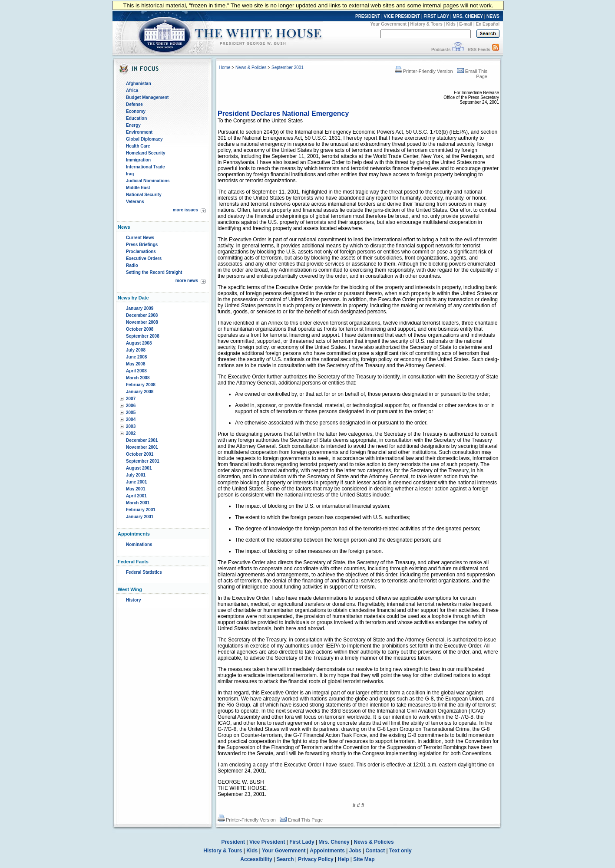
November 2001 (142, 447)
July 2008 (136, 350)
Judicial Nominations (148, 181)
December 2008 (142, 315)
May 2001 (136, 489)
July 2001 (136, 475)
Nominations (139, 544)
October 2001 (140, 454)
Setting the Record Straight (154, 272)
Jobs (355, 851)
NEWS (493, 16)
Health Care (138, 146)
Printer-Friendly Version (424, 71)
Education (136, 118)
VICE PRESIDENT (402, 16)
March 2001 (138, 503)
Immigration (138, 160)
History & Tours (427, 24)
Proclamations (141, 252)
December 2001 (142, 440)
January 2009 (140, 308)
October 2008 (140, 329)
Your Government (388, 24)
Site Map (364, 859)
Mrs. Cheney (334, 842)
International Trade (145, 167)
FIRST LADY (436, 16)
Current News (140, 238)
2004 (131, 419)
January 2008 (140, 392)
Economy (136, 111)
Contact (375, 851)
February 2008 (141, 385)
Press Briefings (142, 245)
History (133, 600)
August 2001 (139, 468)
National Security (144, 195)
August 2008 (139, 343)
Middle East (138, 188)
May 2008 (136, 364)
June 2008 (136, 357)
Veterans (135, 202)
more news (187, 281)
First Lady (302, 842)
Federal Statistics (144, 572)
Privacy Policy (316, 859)
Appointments (327, 851)
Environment (139, 132)
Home (225, 67)
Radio (132, 265)
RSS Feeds (479, 50)
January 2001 (140, 517)
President (233, 842)
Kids (451, 24)
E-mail (466, 24)
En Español (488, 24)
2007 (131, 399)
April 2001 (136, 496)
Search (285, 859)
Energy (133, 125)
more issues (185, 210)
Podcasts (441, 50)
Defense (134, 104)
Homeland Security (146, 153)
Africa (132, 90)
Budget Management (147, 97)
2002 (131, 433)
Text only (400, 851)
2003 (131, 426)
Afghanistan (139, 84)
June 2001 (136, 482)
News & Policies (251, 67)
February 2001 (141, 510)
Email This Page (301, 820)
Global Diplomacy (144, 139)
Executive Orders (144, 258)
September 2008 (143, 336)
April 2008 (136, 371)
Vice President (267, 842)
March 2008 (138, 378)
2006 (131, 406)
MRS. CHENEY (468, 16)
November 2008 (142, 322)
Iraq (130, 174)
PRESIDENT (368, 16)
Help (344, 859)
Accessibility (256, 859)
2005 (131, 413)
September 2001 (143, 461)
